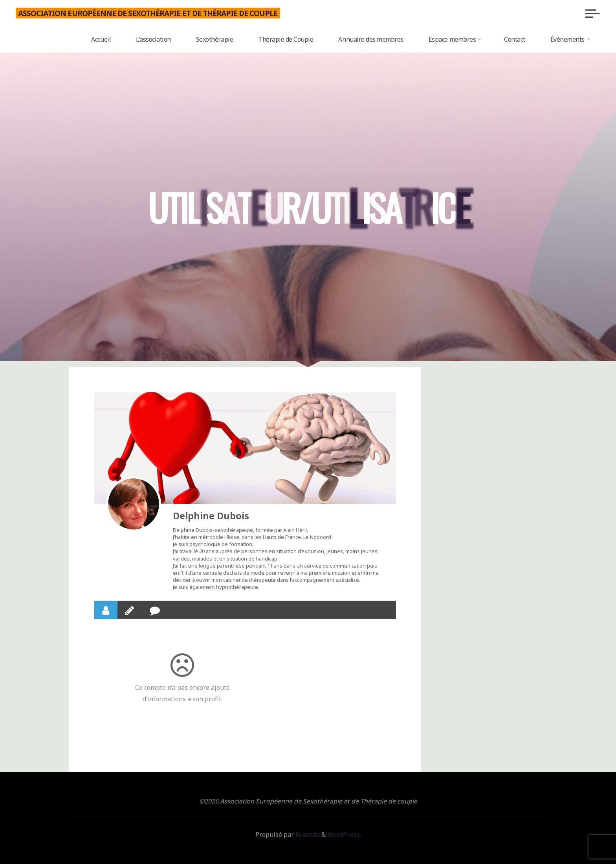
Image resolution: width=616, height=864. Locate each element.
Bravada (307, 835)
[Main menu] (592, 13)
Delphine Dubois (211, 516)
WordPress (343, 835)
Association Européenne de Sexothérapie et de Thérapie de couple (148, 13)
